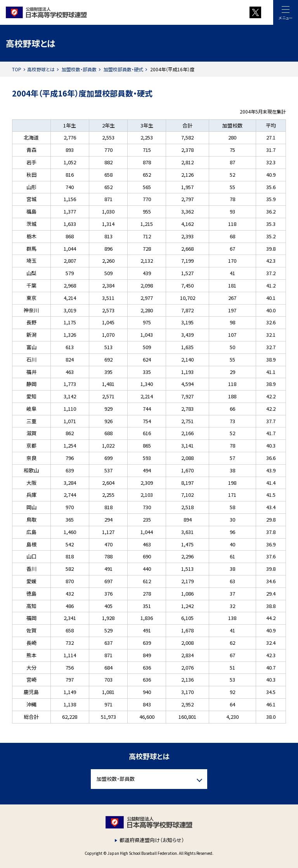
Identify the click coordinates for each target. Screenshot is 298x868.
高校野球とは (41, 69)
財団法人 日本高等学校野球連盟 (95, 12)
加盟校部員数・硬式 (123, 69)
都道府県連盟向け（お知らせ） (152, 840)
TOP (17, 69)
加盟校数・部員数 (79, 69)
